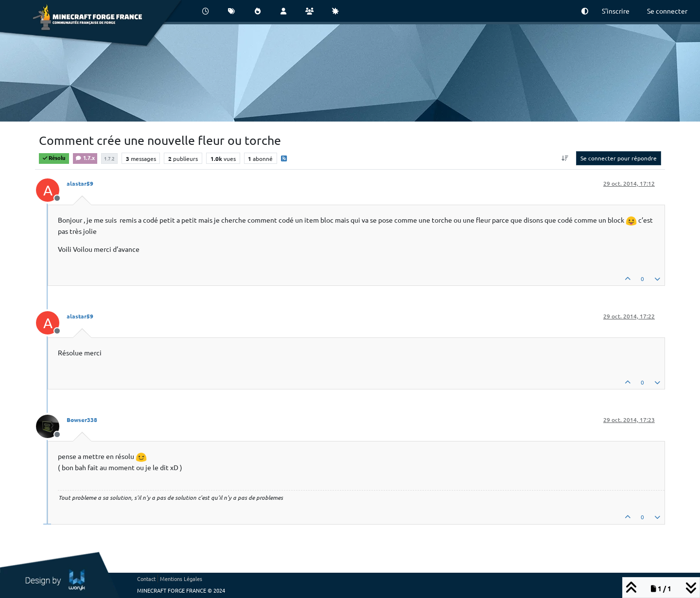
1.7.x (85, 158)
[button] (585, 11)
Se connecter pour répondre (619, 158)
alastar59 (80, 183)
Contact (146, 579)
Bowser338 (82, 420)
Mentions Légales (181, 579)
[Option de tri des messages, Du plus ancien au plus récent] (565, 158)
